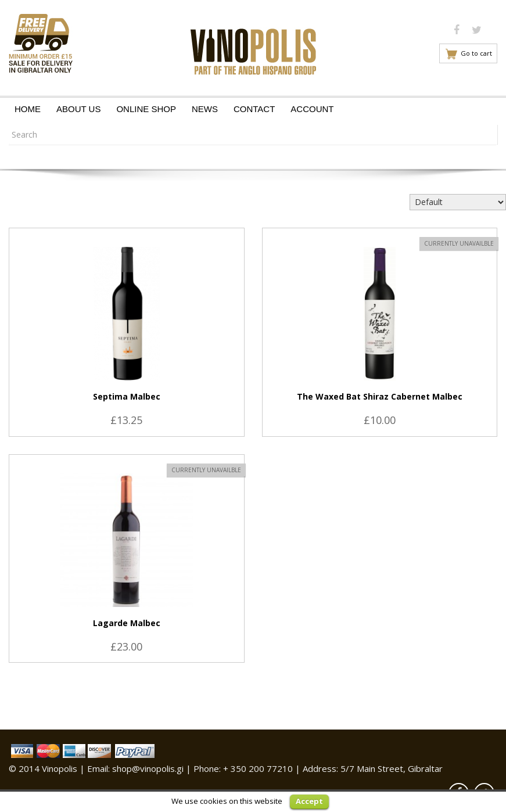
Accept (309, 801)
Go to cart (476, 53)
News (205, 109)
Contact (254, 109)
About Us (78, 109)
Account (312, 109)
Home (28, 109)
